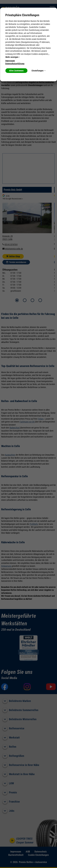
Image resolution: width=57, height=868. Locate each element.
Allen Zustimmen (16, 71)
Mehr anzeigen (13, 57)
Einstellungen (38, 71)
